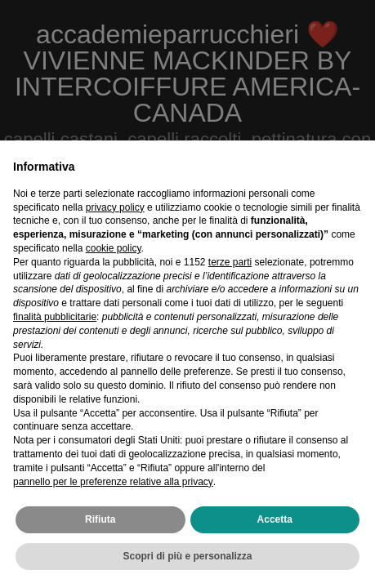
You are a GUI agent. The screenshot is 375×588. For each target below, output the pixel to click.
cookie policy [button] (114, 248)
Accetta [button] (275, 519)
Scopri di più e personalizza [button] (187, 556)
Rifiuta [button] (100, 519)
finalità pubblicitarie (55, 317)
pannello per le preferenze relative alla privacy (113, 482)
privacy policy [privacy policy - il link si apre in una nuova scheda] (115, 207)
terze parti (230, 262)
